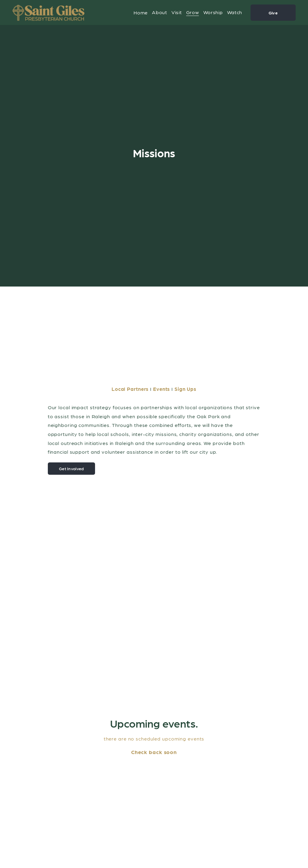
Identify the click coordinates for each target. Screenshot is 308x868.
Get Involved (71, 468)
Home (141, 12)
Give (273, 13)
